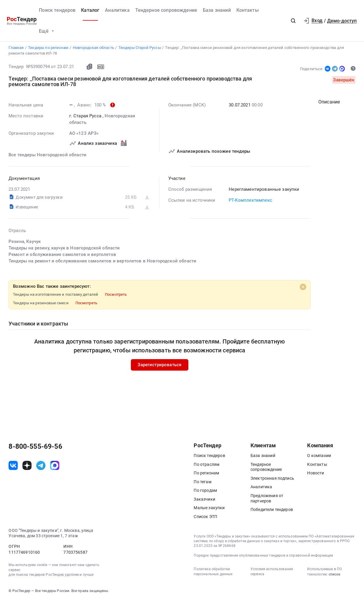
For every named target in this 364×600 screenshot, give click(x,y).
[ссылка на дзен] (27, 465)
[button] (293, 21)
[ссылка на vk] (13, 465)
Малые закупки (209, 508)
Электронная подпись (272, 478)
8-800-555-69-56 (35, 447)
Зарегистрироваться (160, 365)
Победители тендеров (272, 509)
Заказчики (204, 499)
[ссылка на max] (55, 465)
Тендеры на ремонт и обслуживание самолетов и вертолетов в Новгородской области (102, 261)
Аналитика (117, 10)
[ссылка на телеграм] (41, 465)
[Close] (303, 287)
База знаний (217, 10)
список (335, 574)
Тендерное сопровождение (166, 10)
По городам (205, 490)
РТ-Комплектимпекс (251, 200)
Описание (329, 102)
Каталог (90, 10)
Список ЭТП (205, 517)
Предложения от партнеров (267, 498)
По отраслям (206, 464)
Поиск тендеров (57, 10)
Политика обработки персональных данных (213, 571)
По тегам (202, 482)
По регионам (206, 473)
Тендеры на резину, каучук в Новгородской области (64, 248)
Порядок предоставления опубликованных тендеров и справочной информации (263, 555)
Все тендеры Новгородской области (47, 155)
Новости (316, 473)
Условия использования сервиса (272, 571)
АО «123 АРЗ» (84, 133)
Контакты (248, 10)
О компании (319, 456)
